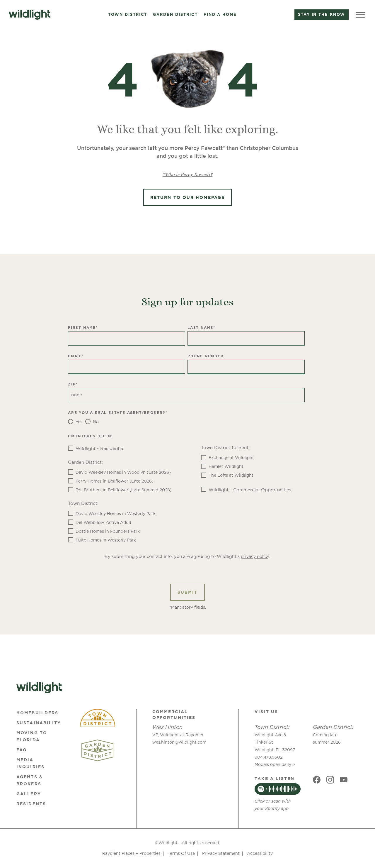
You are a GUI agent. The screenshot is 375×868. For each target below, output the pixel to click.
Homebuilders (37, 713)
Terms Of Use (181, 853)
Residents (31, 804)
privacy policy (255, 556)
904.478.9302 (269, 757)
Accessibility (260, 853)
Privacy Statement (221, 853)
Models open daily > (275, 764)
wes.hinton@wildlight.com (179, 742)
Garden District (175, 15)
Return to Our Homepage (187, 197)
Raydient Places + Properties (131, 853)
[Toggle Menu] (360, 15)
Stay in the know (322, 14)
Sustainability (39, 723)
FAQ (22, 750)
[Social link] (317, 780)
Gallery (29, 794)
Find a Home (220, 15)
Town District (128, 15)
